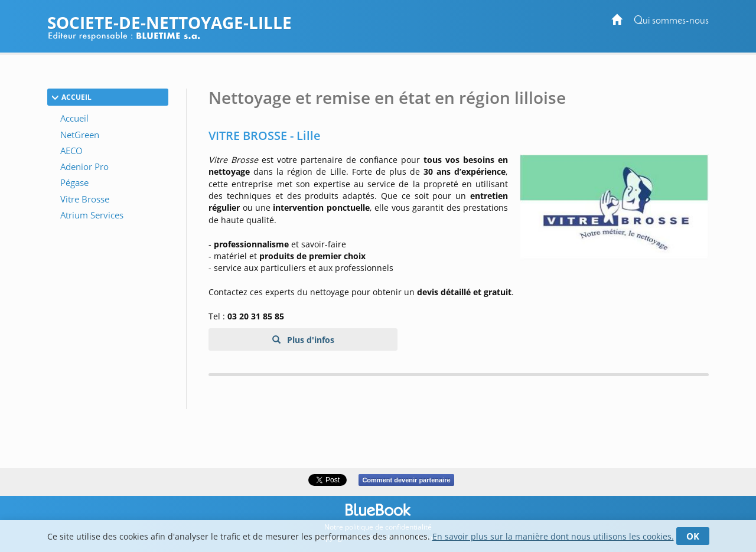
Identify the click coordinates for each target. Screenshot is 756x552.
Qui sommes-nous (671, 21)
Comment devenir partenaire (406, 480)
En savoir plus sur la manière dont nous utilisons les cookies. (553, 536)
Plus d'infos (309, 340)
